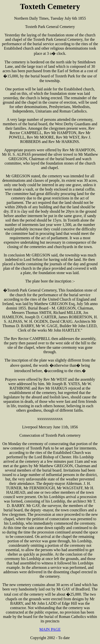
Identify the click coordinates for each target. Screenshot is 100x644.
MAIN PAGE (50, 629)
